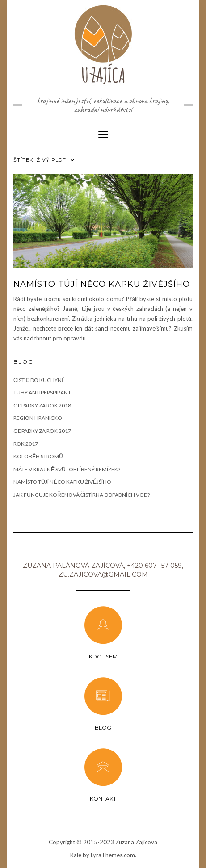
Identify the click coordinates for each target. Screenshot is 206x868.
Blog (103, 728)
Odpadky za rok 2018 (42, 405)
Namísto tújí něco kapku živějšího (102, 284)
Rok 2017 (26, 444)
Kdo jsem (103, 656)
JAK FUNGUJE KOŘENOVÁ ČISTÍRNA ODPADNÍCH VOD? (82, 495)
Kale (76, 855)
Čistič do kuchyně (39, 380)
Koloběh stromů (38, 456)
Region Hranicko (38, 418)
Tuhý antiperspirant (42, 392)
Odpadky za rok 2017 (42, 431)
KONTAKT (103, 799)
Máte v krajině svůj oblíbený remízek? (67, 469)
